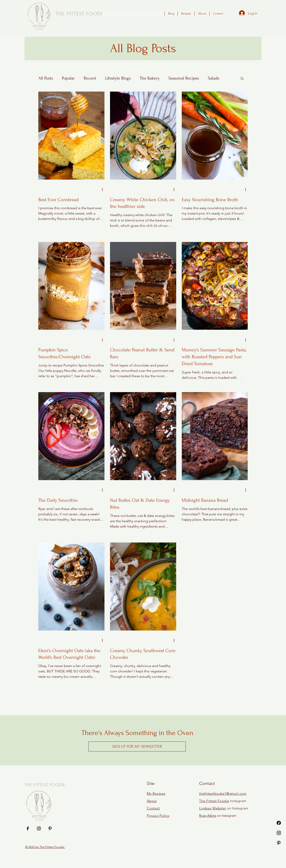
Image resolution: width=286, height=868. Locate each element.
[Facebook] (279, 823)
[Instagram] (279, 833)
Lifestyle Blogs (118, 78)
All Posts (46, 78)
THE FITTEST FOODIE (45, 785)
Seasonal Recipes (184, 78)
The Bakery (150, 78)
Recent (90, 78)
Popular (68, 78)
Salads (213, 78)
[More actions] (104, 190)
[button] (242, 79)
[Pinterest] (279, 843)
